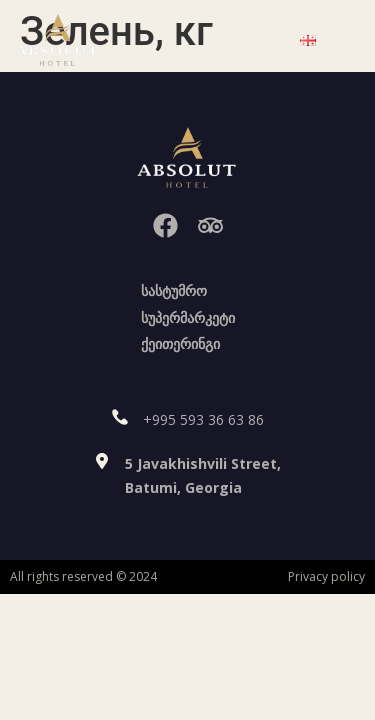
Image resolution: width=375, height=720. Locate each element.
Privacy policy (326, 576)
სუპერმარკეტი (188, 317)
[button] (242, 40)
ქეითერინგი (180, 343)
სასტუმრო (174, 290)
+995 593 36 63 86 (203, 419)
